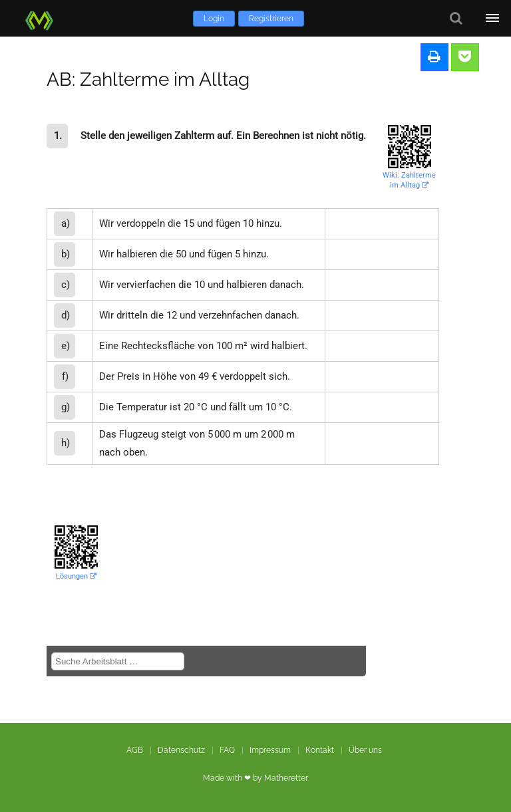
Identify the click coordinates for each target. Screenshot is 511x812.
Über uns (365, 750)
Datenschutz (181, 750)
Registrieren (271, 19)
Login (214, 19)
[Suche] (456, 18)
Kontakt (320, 750)
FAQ (227, 750)
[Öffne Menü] (493, 18)
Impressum (270, 750)
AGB (135, 750)
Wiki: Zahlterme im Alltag (409, 180)
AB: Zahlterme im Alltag (148, 79)
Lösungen (76, 576)
